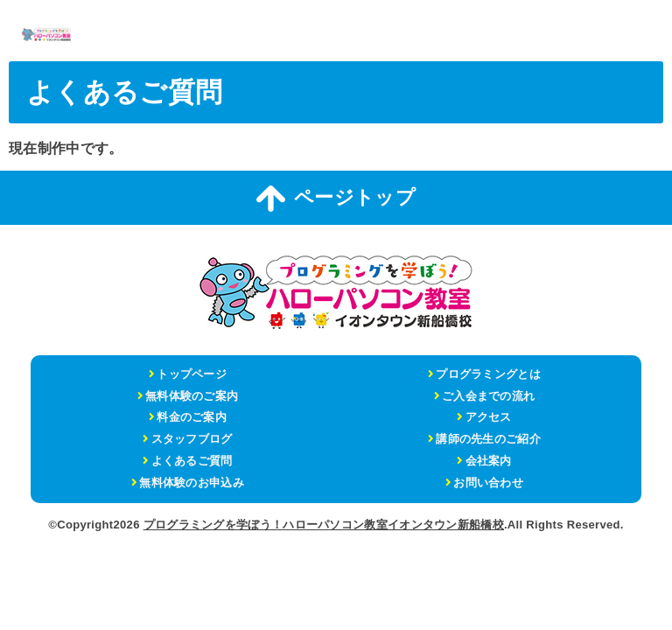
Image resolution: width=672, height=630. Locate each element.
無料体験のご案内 (192, 396)
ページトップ (336, 199)
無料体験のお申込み (192, 483)
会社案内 (489, 461)
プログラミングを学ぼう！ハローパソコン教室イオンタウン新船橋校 (324, 525)
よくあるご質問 (192, 461)
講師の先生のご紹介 (488, 439)
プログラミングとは (488, 374)
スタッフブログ (192, 439)
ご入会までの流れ (488, 396)
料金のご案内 (192, 417)
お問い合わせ (488, 483)
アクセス (489, 417)
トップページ (192, 374)
